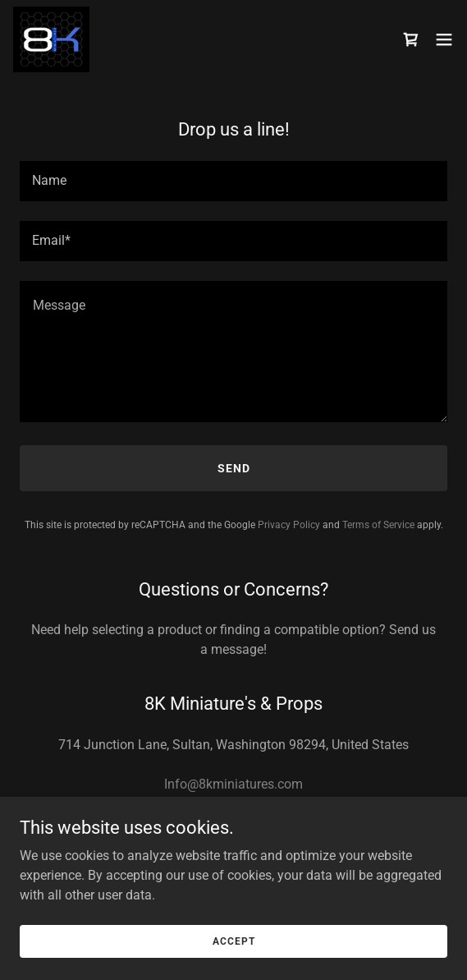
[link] (51, 39)
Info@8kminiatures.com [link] (233, 784)
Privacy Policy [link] (289, 525)
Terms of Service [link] (378, 525)
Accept (234, 941)
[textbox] (233, 181)
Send (234, 468)
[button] (444, 39)
